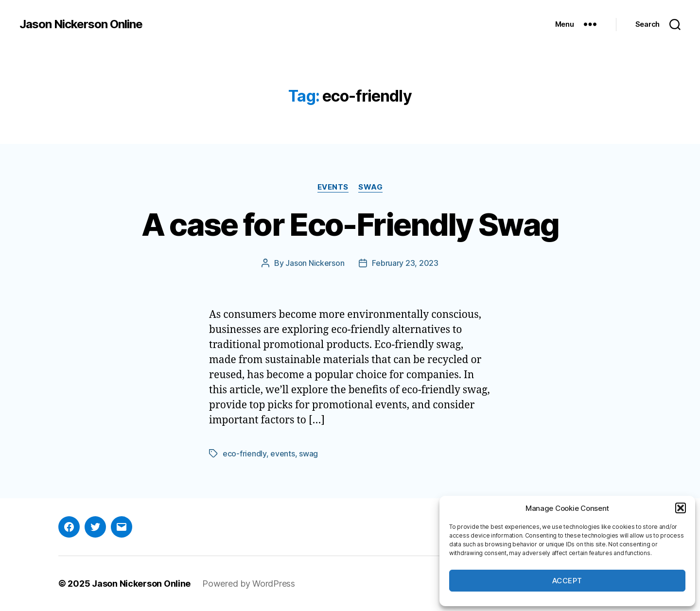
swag (308, 454)
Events (333, 187)
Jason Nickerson (315, 263)
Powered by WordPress (249, 584)
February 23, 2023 (405, 263)
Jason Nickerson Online (81, 24)
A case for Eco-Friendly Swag (350, 224)
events (282, 454)
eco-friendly (245, 454)
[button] (681, 508)
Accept (567, 581)
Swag (370, 187)
